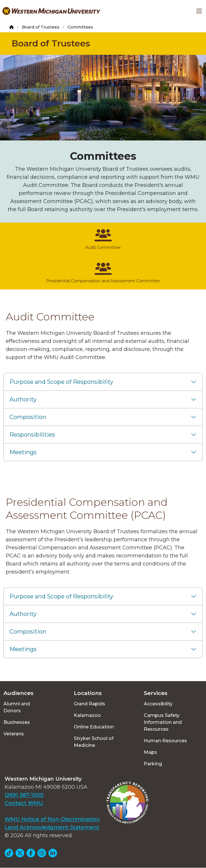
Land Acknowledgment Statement (52, 827)
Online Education (94, 727)
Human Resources (165, 741)
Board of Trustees (41, 27)
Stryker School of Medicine (94, 742)
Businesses (17, 722)
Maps (150, 752)
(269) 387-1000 (24, 795)
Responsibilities (32, 435)
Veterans (14, 734)
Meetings (23, 452)
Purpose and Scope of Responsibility (61, 382)
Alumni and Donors (17, 707)
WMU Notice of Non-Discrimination (52, 819)
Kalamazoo (87, 715)
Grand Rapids (89, 704)
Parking (153, 764)
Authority (23, 399)
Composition (28, 417)
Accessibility (158, 704)
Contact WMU (24, 803)
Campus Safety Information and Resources (163, 722)
